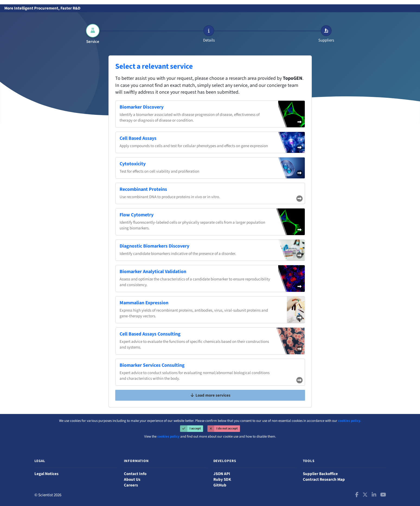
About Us (132, 480)
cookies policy (168, 437)
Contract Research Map (324, 480)
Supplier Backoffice (320, 474)
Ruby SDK (222, 480)
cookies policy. (350, 421)
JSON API (222, 474)
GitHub (220, 485)
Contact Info (135, 474)
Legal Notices (47, 474)
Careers (131, 485)
